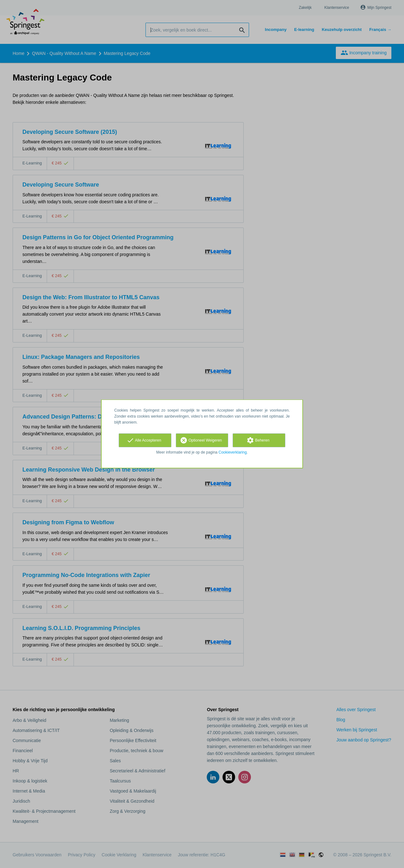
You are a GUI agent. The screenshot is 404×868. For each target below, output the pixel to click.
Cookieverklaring (232, 452)
